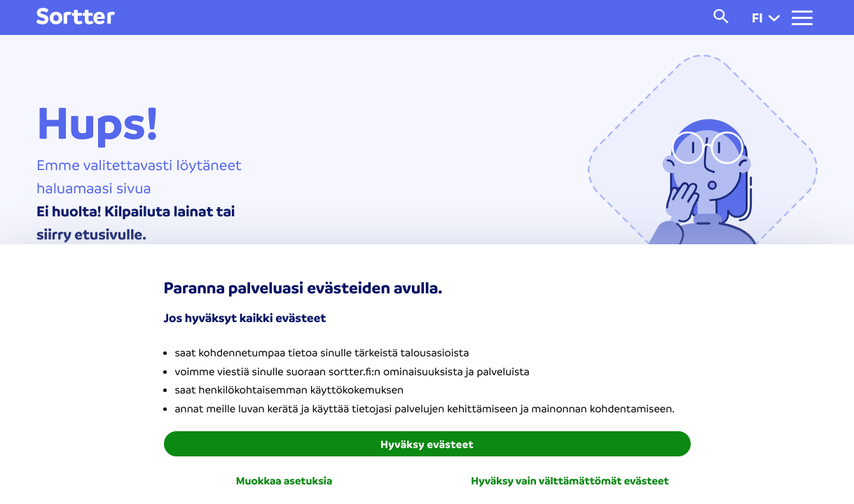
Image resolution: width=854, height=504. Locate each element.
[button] (774, 17)
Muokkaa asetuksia (284, 480)
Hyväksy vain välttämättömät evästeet (570, 480)
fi (766, 17)
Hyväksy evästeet (427, 444)
